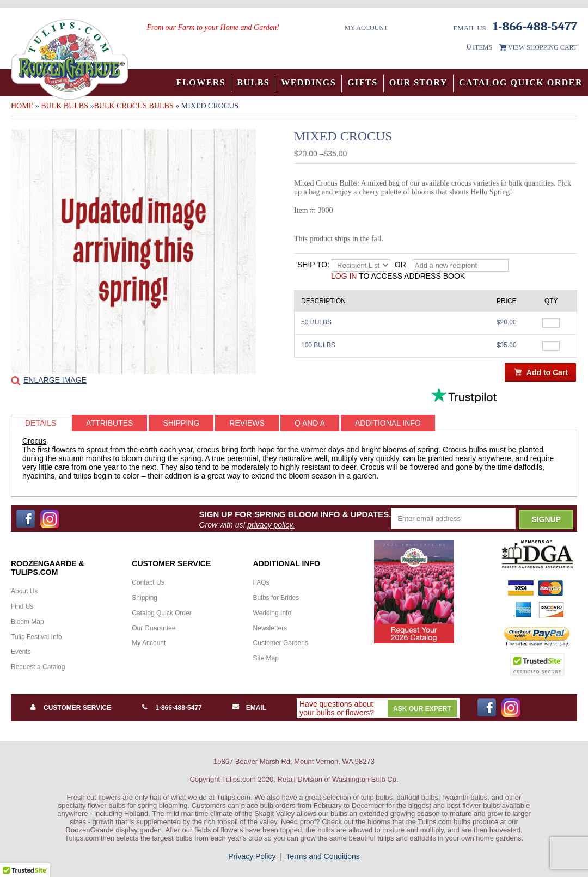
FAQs (261, 582)
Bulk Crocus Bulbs (133, 106)
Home (22, 106)
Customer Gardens (281, 643)
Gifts (363, 82)
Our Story (418, 82)
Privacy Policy (252, 856)
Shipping (145, 598)
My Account (366, 28)
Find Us (22, 606)
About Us (24, 591)
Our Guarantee (154, 628)
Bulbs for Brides (276, 598)
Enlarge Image (55, 380)
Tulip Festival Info (36, 637)
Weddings (308, 82)
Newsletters (270, 628)
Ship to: (313, 265)
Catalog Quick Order (521, 82)
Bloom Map (27, 622)
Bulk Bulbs (65, 106)
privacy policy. (271, 525)
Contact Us (148, 582)
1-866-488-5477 (178, 708)
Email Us (470, 28)
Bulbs (253, 82)
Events (21, 652)
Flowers (201, 82)
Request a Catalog (38, 667)
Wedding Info (272, 613)
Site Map (266, 658)
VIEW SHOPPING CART (543, 47)
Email (256, 708)
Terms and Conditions (323, 856)
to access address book (398, 276)
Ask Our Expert (422, 709)
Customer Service (77, 708)
